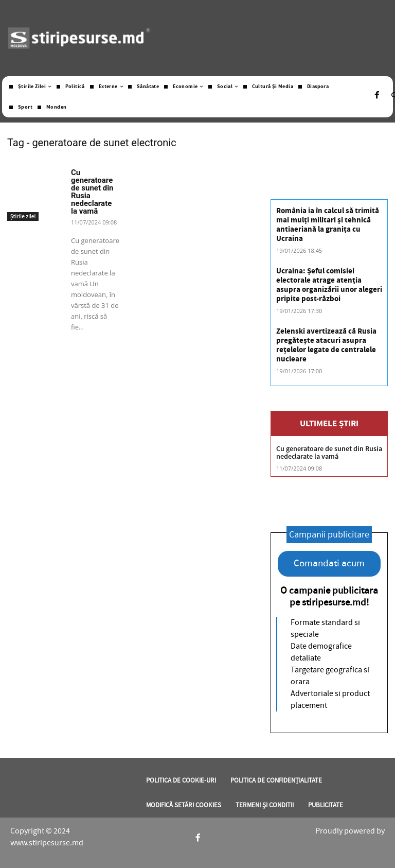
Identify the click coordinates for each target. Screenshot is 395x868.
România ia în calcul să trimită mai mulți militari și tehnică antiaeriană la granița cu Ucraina (328, 225)
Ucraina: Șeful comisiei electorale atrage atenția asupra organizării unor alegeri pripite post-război (329, 285)
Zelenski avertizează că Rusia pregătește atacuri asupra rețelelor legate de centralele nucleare (326, 345)
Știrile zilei (23, 216)
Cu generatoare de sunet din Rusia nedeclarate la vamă (92, 192)
